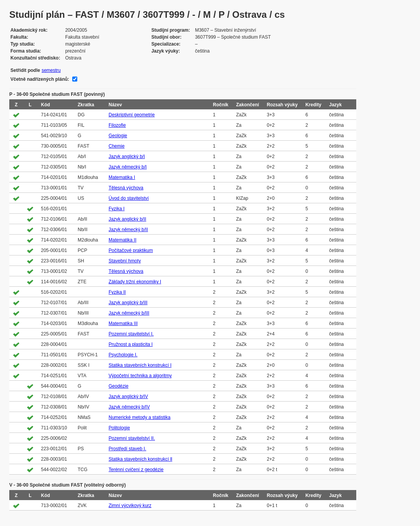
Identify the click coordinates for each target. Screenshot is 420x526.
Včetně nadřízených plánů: (40, 79)
